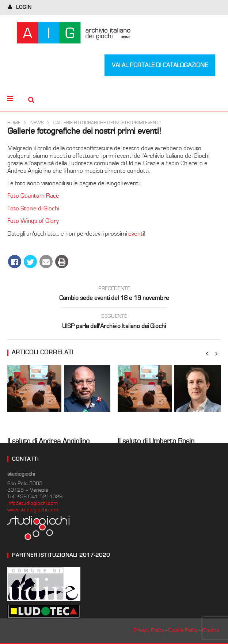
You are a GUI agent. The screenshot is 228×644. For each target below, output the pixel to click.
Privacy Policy (149, 630)
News (37, 123)
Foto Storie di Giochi (33, 209)
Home (14, 123)
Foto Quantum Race (33, 196)
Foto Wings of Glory (33, 221)
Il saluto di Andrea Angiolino (48, 441)
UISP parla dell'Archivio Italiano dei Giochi (114, 322)
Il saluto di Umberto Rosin (156, 441)
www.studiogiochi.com (33, 510)
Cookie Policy (183, 630)
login (24, 7)
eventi (136, 234)
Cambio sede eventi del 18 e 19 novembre (114, 294)
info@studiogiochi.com (33, 503)
